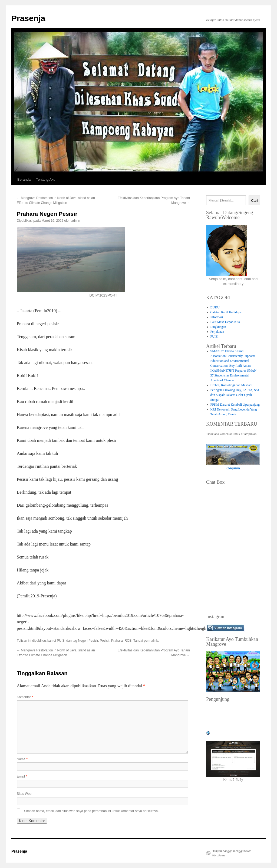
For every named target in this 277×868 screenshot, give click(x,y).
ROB (128, 641)
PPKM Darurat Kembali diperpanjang (235, 405)
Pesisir (105, 641)
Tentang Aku (46, 179)
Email (22, 776)
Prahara (117, 641)
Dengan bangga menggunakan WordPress (231, 853)
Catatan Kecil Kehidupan (227, 312)
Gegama (233, 468)
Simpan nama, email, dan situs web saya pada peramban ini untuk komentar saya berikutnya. (91, 811)
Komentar (25, 697)
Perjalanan (217, 332)
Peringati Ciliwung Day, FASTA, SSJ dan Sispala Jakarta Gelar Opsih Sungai (235, 395)
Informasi (217, 317)
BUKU (215, 307)
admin (76, 221)
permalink (151, 641)
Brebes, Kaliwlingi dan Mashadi (231, 385)
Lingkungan (218, 327)
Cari (254, 201)
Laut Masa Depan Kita (225, 322)
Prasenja (28, 18)
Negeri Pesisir (88, 641)
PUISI (61, 641)
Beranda (24, 179)
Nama (22, 759)
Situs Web (24, 794)
